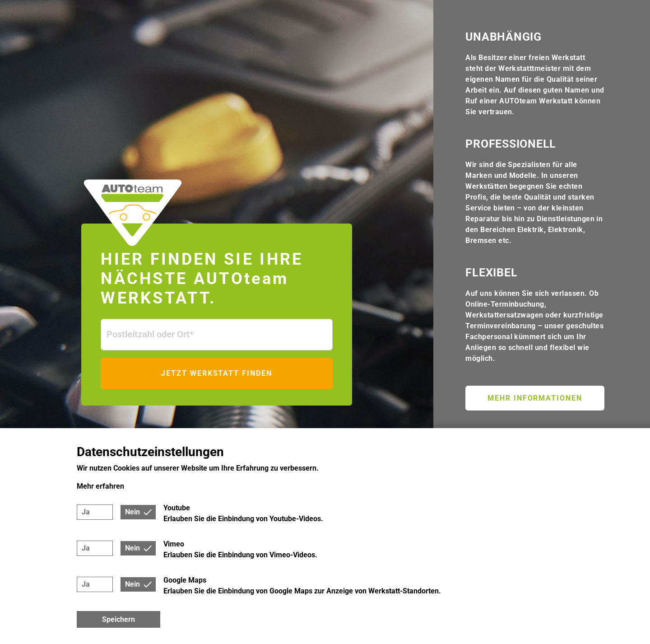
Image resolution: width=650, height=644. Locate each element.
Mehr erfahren (100, 486)
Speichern (118, 619)
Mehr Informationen (535, 398)
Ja (86, 512)
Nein (132, 512)
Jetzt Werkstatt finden (216, 373)
